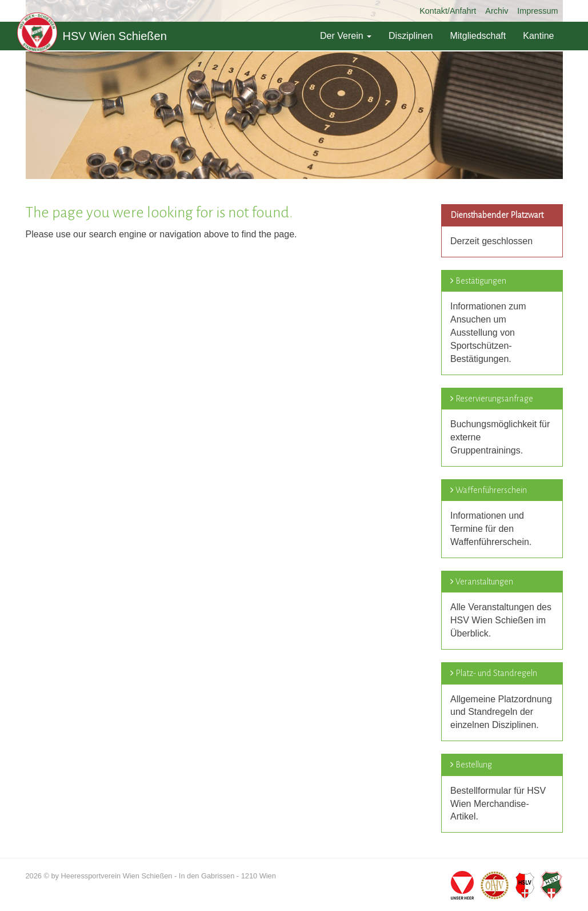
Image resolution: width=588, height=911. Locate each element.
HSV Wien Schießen (92, 36)
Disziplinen (411, 36)
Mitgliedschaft (478, 36)
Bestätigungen (481, 281)
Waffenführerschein (491, 490)
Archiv (497, 11)
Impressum (537, 11)
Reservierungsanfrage (494, 399)
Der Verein (346, 36)
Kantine (538, 36)
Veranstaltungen (484, 582)
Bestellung (474, 765)
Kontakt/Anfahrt (448, 11)
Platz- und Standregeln (496, 673)
